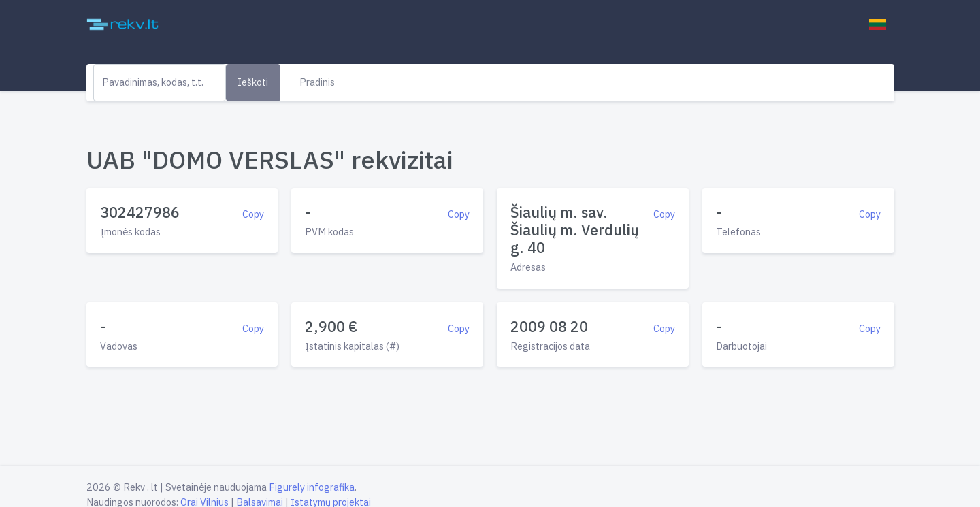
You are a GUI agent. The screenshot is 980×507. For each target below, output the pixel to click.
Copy (253, 214)
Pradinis (317, 82)
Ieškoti (253, 82)
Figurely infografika (312, 487)
